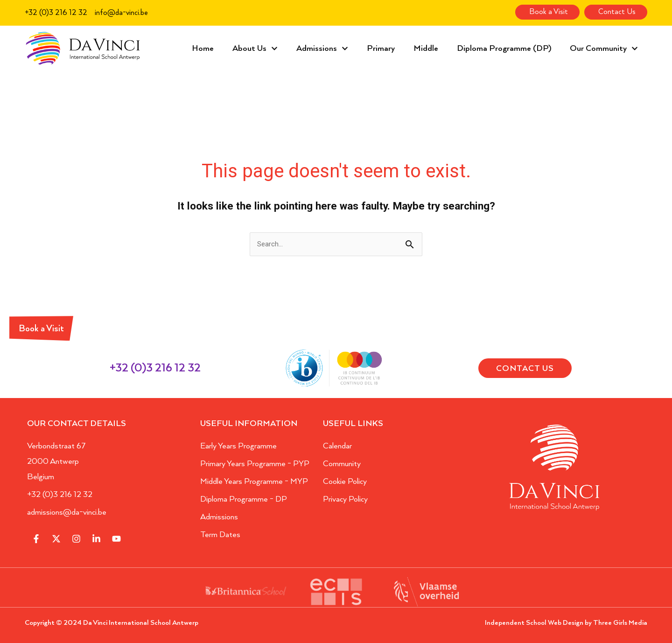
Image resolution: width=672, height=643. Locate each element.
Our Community (604, 49)
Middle (426, 49)
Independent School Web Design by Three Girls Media (566, 623)
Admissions (322, 49)
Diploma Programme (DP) (504, 49)
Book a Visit (41, 329)
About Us (255, 49)
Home (203, 49)
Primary (381, 49)
